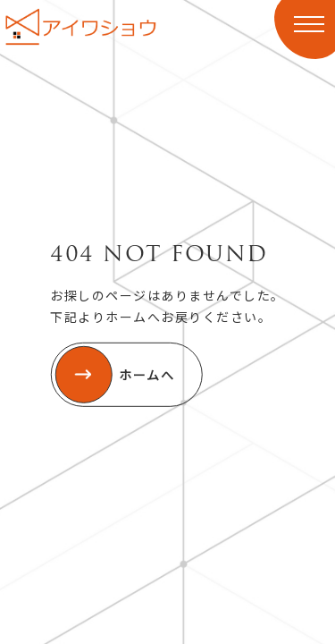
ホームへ (114, 375)
